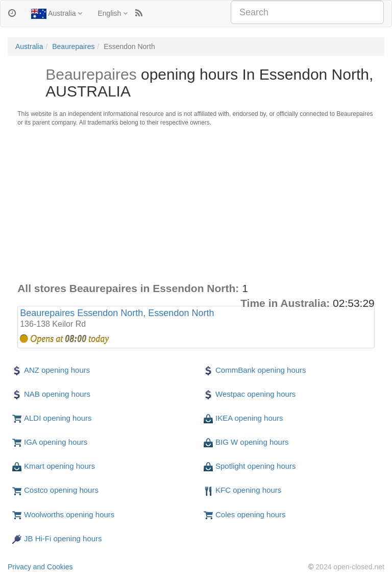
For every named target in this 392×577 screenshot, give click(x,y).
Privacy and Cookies (40, 567)
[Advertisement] (196, 204)
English (113, 13)
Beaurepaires (73, 46)
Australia (57, 14)
